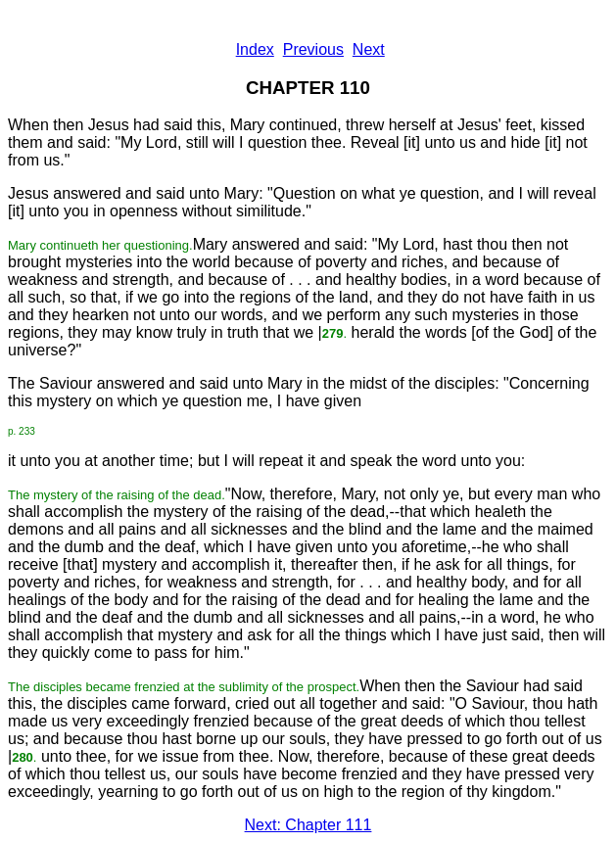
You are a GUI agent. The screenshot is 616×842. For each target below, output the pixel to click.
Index (255, 49)
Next (369, 49)
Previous (313, 49)
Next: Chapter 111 (308, 825)
